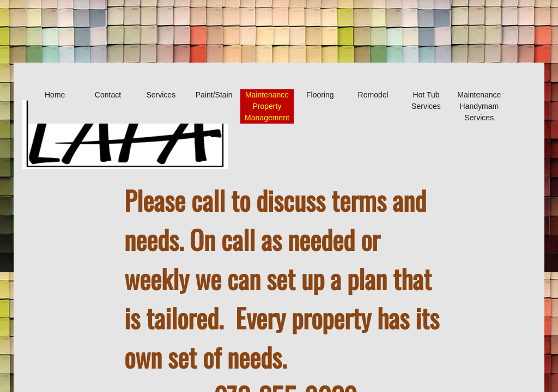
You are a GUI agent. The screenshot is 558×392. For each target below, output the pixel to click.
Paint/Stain (214, 95)
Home (55, 95)
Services (161, 95)
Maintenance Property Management (267, 106)
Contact (108, 95)
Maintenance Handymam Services (479, 106)
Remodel (373, 95)
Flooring (320, 95)
